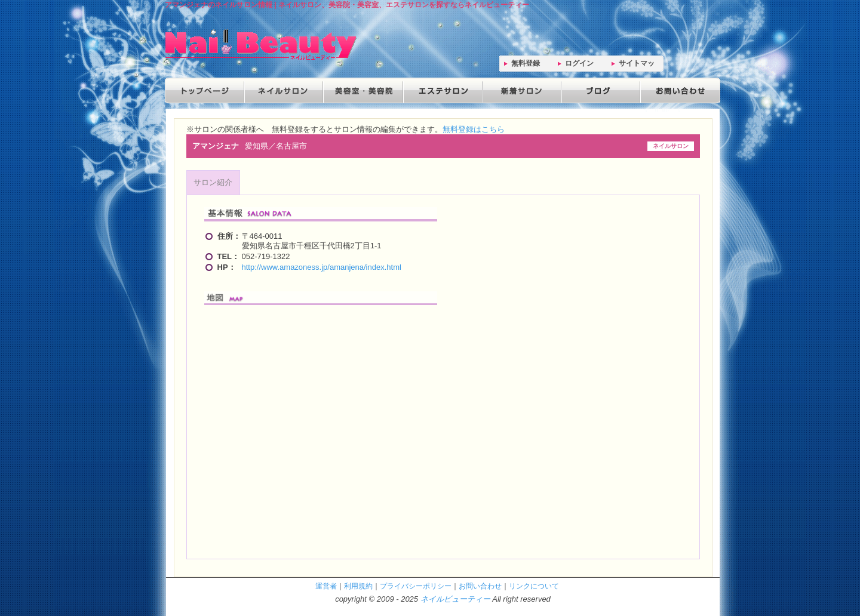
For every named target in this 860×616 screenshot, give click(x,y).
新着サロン (520, 90)
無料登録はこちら (474, 129)
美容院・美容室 (362, 90)
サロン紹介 (213, 182)
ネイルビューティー (455, 599)
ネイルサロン (283, 90)
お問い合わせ (677, 90)
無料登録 (526, 63)
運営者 (326, 586)
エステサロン (441, 90)
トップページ (204, 90)
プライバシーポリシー (416, 586)
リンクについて (534, 586)
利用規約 (358, 586)
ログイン (579, 63)
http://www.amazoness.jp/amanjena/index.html (322, 267)
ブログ (598, 90)
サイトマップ (637, 65)
